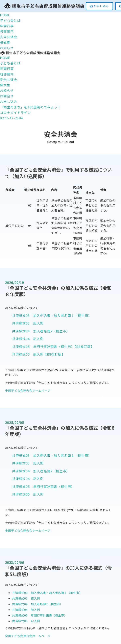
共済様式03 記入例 (28, 323)
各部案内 (7, 74)
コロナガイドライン (15, 112)
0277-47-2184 (11, 118)
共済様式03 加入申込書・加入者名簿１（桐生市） (52, 315)
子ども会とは (10, 63)
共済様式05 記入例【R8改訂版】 (39, 354)
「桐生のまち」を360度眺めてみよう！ (30, 107)
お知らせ (7, 90)
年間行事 (7, 68)
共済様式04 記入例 (28, 339)
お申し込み (99, 6)
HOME (5, 58)
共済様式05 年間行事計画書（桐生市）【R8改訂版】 (53, 347)
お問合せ (7, 96)
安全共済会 (9, 80)
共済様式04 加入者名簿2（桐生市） (41, 331)
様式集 (5, 85)
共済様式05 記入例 (28, 494)
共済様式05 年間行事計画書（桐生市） (43, 486)
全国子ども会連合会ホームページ (28, 390)
